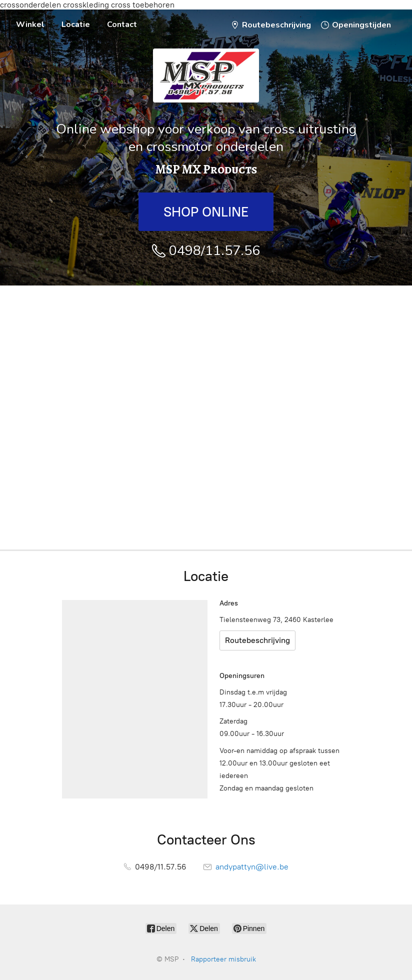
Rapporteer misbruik (223, 959)
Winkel (30, 24)
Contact (122, 24)
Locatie (76, 24)
